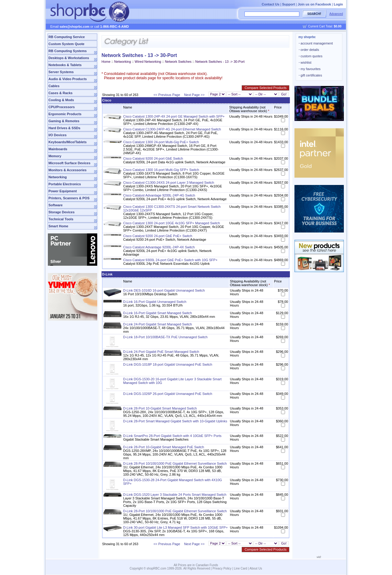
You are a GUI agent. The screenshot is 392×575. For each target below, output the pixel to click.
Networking (58, 177)
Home (106, 62)
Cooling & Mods (61, 100)
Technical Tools (61, 219)
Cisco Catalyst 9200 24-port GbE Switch (153, 158)
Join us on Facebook (314, 4)
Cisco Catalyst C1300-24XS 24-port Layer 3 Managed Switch (169, 183)
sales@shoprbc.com (75, 27)
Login (338, 4)
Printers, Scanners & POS (69, 198)
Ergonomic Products (65, 114)
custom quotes (311, 56)
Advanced (336, 14)
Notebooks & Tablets (65, 65)
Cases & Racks (61, 93)
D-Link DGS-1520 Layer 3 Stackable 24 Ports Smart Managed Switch (175, 495)
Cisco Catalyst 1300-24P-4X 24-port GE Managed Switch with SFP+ (174, 116)
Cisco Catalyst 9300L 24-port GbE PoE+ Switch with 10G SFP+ (170, 260)
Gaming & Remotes (64, 121)
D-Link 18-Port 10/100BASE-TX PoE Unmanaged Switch (165, 337)
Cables (54, 86)
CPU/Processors (62, 107)
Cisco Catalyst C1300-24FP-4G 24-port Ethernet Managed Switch (172, 129)
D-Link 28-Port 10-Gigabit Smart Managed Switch (160, 408)
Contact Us (270, 4)
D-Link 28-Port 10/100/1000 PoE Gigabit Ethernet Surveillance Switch (175, 463)
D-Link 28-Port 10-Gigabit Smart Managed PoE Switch (164, 447)
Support (289, 4)
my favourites (310, 69)
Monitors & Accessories (68, 170)
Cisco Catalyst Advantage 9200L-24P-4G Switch (159, 195)
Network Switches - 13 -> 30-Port (220, 62)
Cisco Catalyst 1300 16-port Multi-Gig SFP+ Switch (161, 170)
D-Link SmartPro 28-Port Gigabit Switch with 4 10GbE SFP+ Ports (172, 436)
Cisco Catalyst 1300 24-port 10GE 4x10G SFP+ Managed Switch (172, 223)
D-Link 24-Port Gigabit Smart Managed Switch (158, 324)
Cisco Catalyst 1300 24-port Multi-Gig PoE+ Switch (161, 142)
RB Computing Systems (68, 51)
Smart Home (58, 226)
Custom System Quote (66, 44)
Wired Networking (148, 62)
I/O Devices (57, 135)
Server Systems (61, 72)
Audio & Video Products (68, 79)
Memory (55, 156)
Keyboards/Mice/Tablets (68, 142)
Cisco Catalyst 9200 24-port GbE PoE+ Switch (158, 236)
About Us (256, 568)
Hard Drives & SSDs (64, 128)
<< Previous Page (167, 95)
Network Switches (178, 62)
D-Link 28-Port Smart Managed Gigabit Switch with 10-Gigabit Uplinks (175, 421)
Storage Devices (62, 212)
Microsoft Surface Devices (69, 163)
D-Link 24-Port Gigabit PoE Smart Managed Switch (161, 352)
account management (316, 43)
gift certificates (310, 75)
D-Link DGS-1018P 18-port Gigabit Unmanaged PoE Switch (168, 364)
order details (309, 50)
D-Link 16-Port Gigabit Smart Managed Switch (158, 313)
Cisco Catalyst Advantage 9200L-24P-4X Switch (159, 247)
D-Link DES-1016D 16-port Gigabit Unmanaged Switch (164, 290)
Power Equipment (63, 191)
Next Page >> (194, 95)
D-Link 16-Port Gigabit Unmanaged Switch (155, 302)
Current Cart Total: (325, 26)
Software (55, 205)
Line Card (241, 568)
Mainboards (58, 149)
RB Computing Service (67, 37)
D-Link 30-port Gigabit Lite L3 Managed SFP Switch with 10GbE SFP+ (175, 527)
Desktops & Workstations (69, 58)
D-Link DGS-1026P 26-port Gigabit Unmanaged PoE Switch (168, 394)
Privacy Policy (222, 568)
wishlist (305, 62)
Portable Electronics (65, 184)
